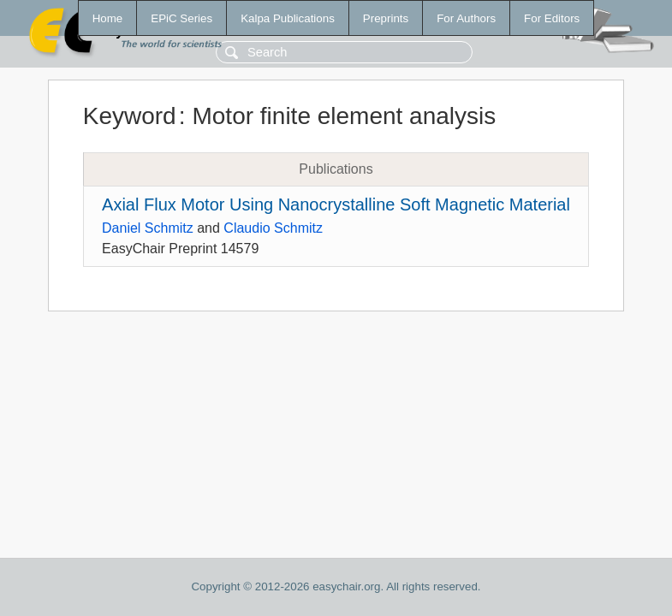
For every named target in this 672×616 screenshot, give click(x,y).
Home (108, 18)
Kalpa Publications (288, 18)
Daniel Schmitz (148, 228)
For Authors (466, 18)
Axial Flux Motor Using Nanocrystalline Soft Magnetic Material (336, 204)
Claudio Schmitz (273, 228)
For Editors (552, 18)
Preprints (386, 18)
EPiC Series (181, 18)
